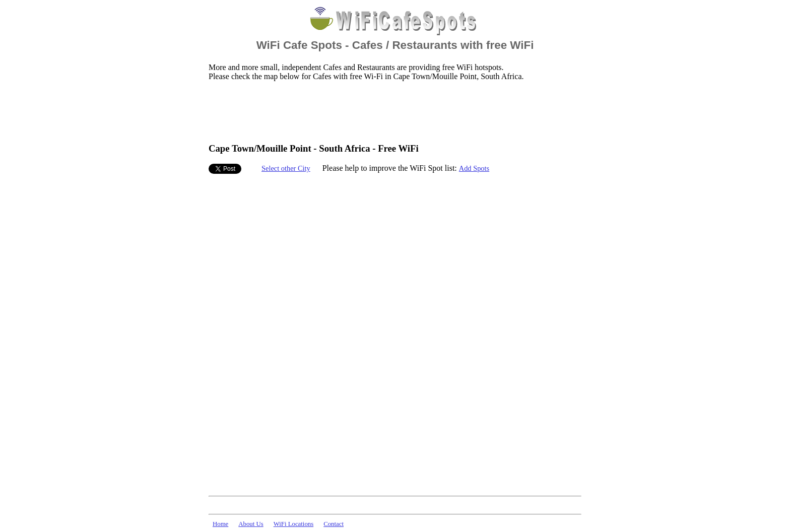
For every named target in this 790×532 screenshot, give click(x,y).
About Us (251, 524)
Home (220, 524)
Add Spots (474, 168)
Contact (334, 524)
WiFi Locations (293, 524)
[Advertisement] (392, 111)
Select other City (286, 168)
